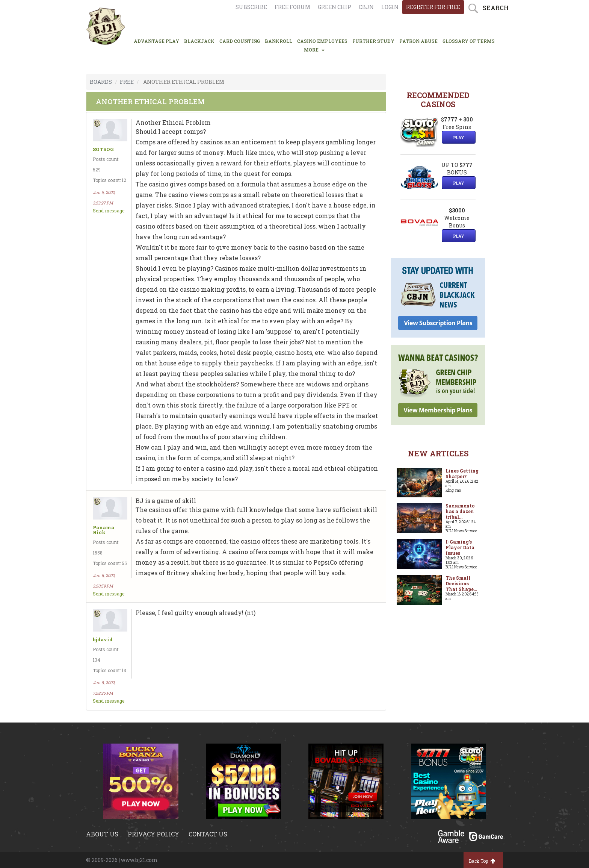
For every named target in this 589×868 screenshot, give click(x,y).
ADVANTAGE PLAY (156, 41)
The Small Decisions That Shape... (461, 583)
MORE (314, 50)
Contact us (208, 834)
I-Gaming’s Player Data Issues (460, 547)
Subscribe (251, 7)
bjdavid (103, 640)
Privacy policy (153, 834)
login (390, 7)
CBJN (366, 7)
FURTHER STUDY (373, 41)
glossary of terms (469, 41)
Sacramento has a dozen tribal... (460, 511)
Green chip (335, 7)
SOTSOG (103, 149)
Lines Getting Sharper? (462, 473)
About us (102, 834)
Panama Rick (103, 530)
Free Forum (292, 7)
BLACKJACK (199, 41)
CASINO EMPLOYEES (322, 41)
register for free (433, 7)
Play (459, 137)
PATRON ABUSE (418, 41)
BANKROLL (279, 41)
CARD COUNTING (240, 41)
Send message (109, 211)
